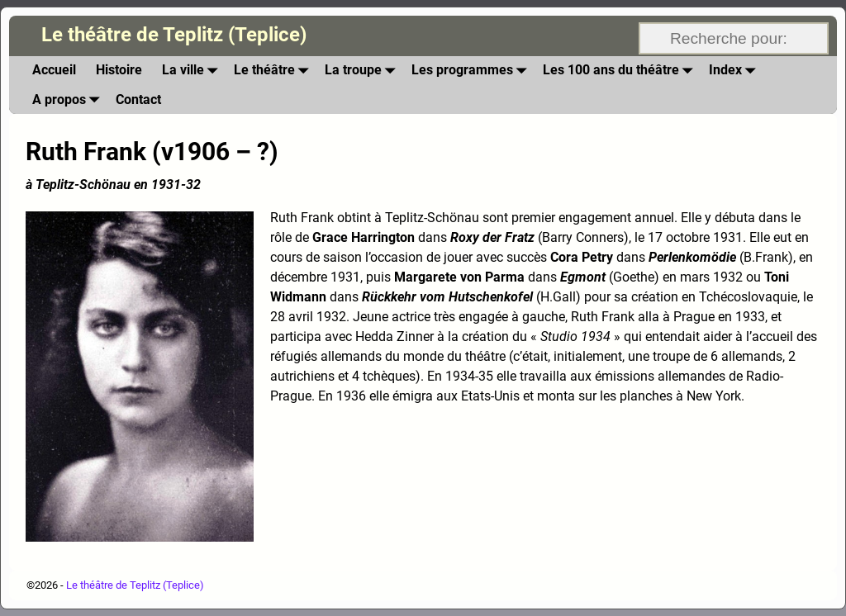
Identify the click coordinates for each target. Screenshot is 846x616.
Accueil (54, 70)
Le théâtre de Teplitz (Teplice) (174, 35)
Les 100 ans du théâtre (621, 71)
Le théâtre (274, 71)
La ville (193, 71)
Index (735, 71)
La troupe (363, 71)
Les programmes (472, 71)
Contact (138, 100)
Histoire (119, 70)
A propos (69, 100)
